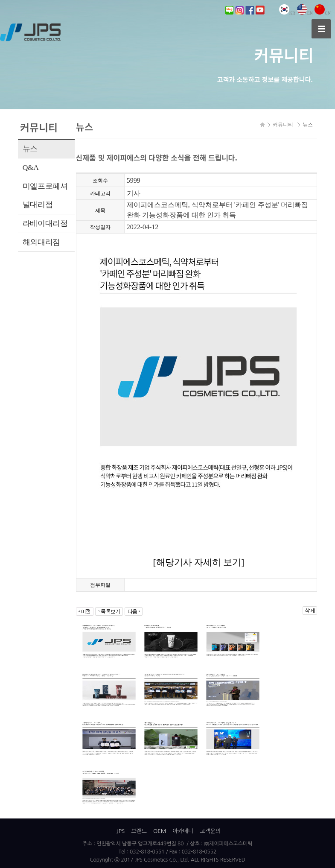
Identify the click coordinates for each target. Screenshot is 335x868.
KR (287, 13)
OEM (160, 831)
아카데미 (183, 831)
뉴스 (30, 149)
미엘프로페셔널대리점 (45, 195)
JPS (121, 831)
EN (305, 13)
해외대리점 (41, 242)
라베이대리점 (45, 223)
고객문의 (210, 831)
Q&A (31, 167)
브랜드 (139, 831)
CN (323, 13)
